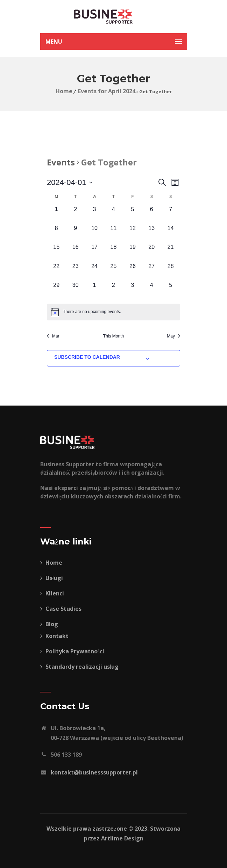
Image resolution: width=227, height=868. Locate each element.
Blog (49, 624)
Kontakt (54, 636)
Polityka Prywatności (72, 651)
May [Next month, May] (173, 336)
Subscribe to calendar (87, 357)
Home (64, 91)
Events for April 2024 (107, 91)
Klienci (52, 593)
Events (61, 162)
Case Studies (61, 609)
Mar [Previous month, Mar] (53, 336)
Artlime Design (122, 838)
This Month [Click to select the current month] (113, 336)
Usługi (52, 578)
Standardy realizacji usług (79, 667)
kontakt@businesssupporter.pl (94, 772)
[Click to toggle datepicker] (70, 182)
